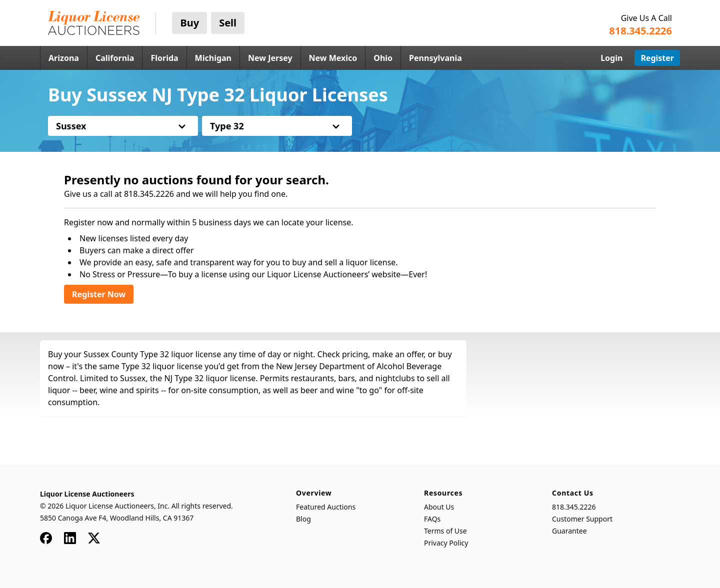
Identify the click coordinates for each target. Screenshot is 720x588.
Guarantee (569, 531)
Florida (164, 58)
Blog (303, 519)
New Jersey (270, 58)
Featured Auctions (326, 507)
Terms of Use (445, 531)
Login (611, 58)
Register (657, 58)
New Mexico (333, 58)
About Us (439, 507)
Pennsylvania (435, 58)
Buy (189, 23)
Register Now (99, 294)
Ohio (383, 58)
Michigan (213, 58)
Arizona (64, 58)
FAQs (432, 519)
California (115, 58)
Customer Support (582, 519)
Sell (228, 23)
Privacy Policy (446, 543)
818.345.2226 (574, 507)
